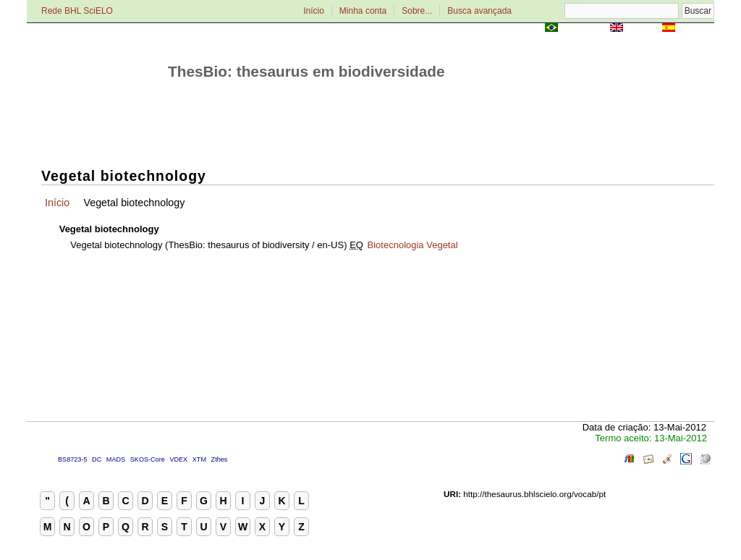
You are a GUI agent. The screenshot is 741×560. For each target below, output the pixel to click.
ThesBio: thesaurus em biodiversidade (306, 71)
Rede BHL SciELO (77, 11)
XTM (199, 459)
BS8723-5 (72, 459)
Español (696, 29)
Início (314, 11)
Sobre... (417, 11)
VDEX (178, 459)
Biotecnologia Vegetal (413, 245)
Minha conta (363, 11)
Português (584, 29)
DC (97, 459)
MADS (116, 459)
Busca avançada (479, 11)
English (642, 29)
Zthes (220, 459)
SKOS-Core (148, 459)
